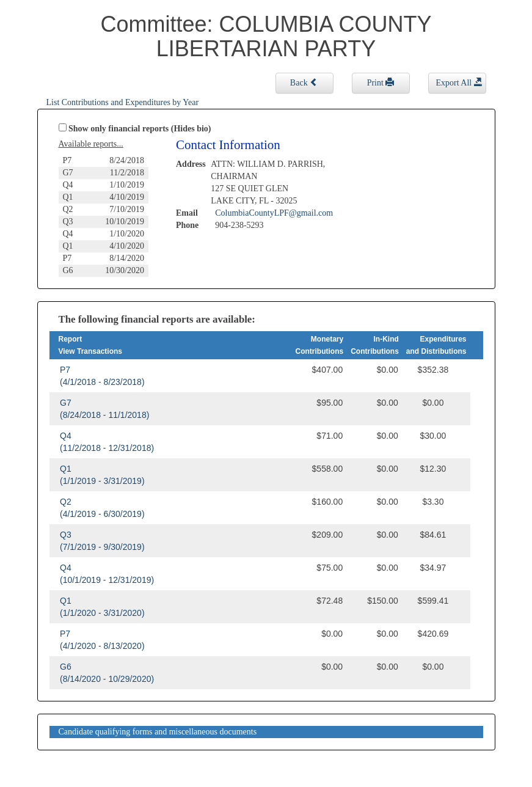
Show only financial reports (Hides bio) (140, 129)
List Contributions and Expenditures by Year (123, 102)
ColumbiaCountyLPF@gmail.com (274, 213)
